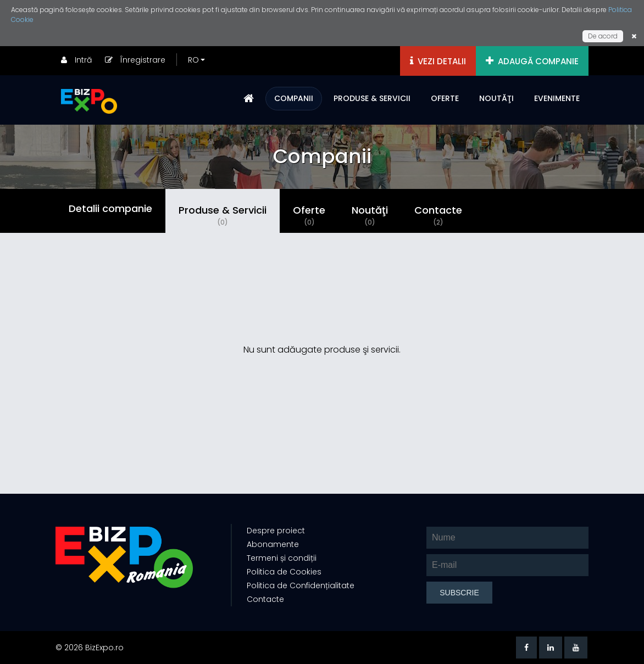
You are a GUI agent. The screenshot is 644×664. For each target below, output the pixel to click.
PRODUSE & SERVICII (372, 98)
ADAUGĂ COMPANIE (532, 61)
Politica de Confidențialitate (299, 585)
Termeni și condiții (281, 558)
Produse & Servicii (223, 215)
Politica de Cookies (283, 572)
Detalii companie (110, 210)
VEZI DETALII (438, 61)
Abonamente (272, 544)
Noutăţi (370, 215)
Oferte (309, 215)
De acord (603, 36)
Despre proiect (275, 531)
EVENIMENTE (557, 98)
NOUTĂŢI (496, 98)
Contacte (438, 215)
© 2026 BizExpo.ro (90, 648)
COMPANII (294, 98)
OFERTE (445, 98)
